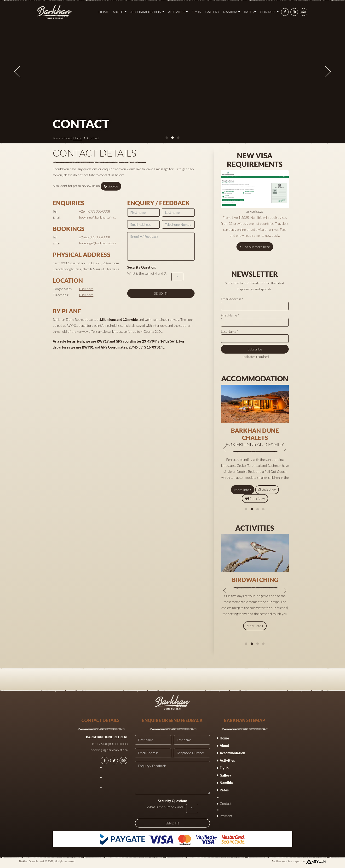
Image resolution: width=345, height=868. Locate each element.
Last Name (230, 331)
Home (104, 12)
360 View (267, 490)
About (120, 12)
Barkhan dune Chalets (255, 434)
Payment (226, 816)
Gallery (212, 12)
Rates (250, 12)
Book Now (255, 499)
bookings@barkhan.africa (98, 217)
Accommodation (147, 12)
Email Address (232, 299)
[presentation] (17, 72)
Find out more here (255, 247)
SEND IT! (161, 293)
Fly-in (197, 12)
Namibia (232, 12)
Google (111, 186)
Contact (269, 12)
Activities (178, 12)
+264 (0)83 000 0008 (95, 211)
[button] (246, 509)
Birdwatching (255, 580)
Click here (86, 289)
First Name (230, 315)
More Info (243, 490)
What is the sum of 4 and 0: (155, 273)
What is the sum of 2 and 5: (172, 806)
